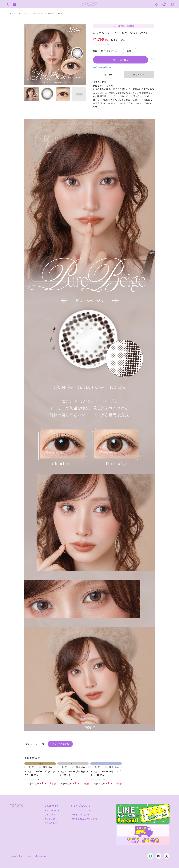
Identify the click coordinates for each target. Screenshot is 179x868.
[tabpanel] (124, 95)
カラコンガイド (52, 815)
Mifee (21, 13)
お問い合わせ (51, 823)
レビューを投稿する (102, 67)
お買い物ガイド (52, 810)
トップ (13, 13)
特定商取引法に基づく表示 (84, 819)
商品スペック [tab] (139, 75)
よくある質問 (51, 819)
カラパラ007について (82, 810)
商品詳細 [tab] (108, 75)
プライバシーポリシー (82, 815)
